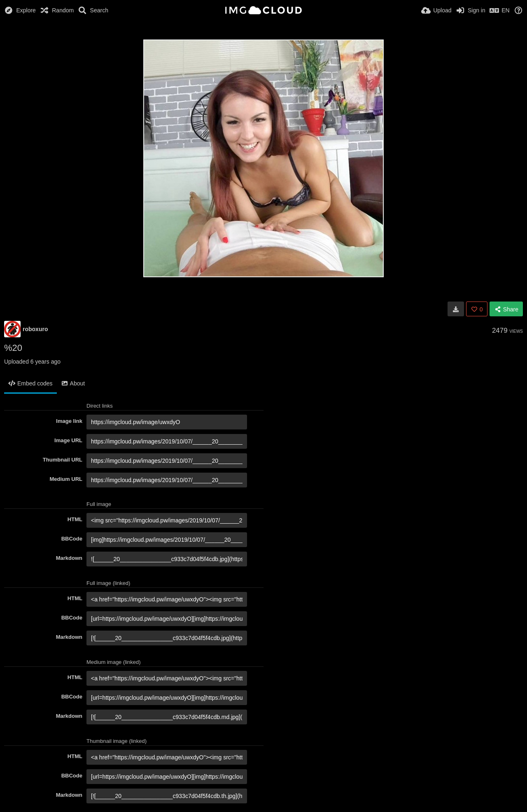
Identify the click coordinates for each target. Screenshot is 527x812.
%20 (13, 348)
